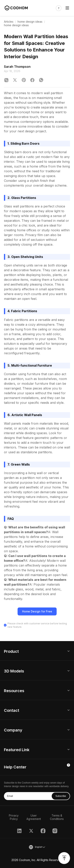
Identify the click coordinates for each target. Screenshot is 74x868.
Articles (9, 22)
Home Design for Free (37, 611)
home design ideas (30, 22)
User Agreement (34, 817)
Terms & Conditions (57, 817)
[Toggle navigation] (67, 8)
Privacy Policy (14, 817)
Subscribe (61, 796)
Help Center (15, 767)
